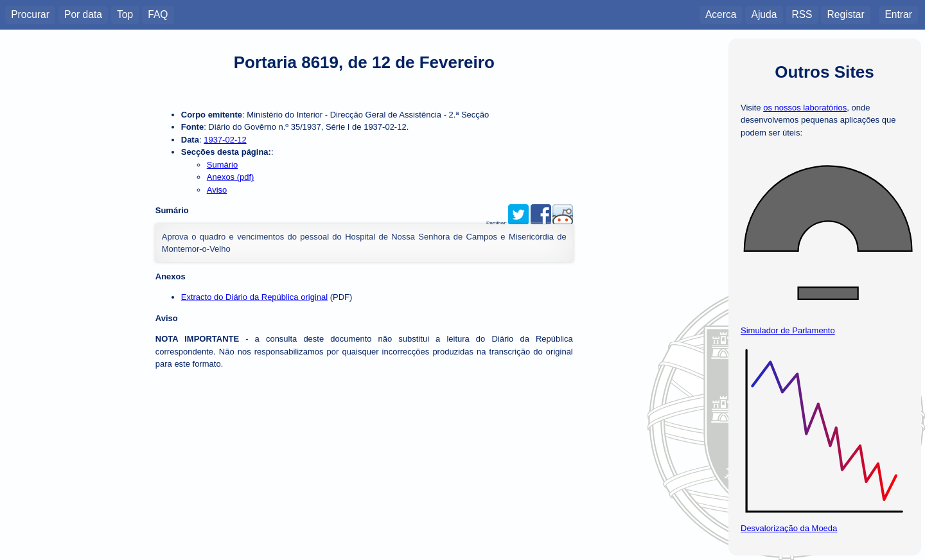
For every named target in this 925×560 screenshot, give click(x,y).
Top (125, 14)
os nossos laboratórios (805, 108)
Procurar (30, 14)
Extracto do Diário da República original (254, 297)
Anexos (171, 276)
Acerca (721, 14)
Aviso (217, 190)
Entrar (898, 14)
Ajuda (764, 14)
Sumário (222, 165)
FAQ (158, 14)
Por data (83, 14)
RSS (802, 14)
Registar (846, 14)
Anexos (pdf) (231, 177)
